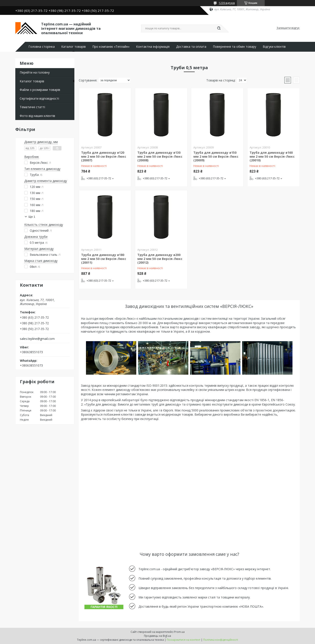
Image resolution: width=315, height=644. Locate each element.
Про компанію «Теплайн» (111, 47)
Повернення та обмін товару (234, 47)
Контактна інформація (153, 47)
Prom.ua (179, 632)
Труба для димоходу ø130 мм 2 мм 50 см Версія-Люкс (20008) (160, 156)
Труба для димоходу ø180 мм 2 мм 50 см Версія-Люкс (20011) (104, 259)
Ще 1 (32, 217)
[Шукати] (219, 28)
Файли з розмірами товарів (40, 90)
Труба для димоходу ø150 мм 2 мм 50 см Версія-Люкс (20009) (216, 156)
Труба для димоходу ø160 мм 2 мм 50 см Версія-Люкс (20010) (272, 156)
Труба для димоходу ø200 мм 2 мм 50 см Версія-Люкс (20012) (160, 259)
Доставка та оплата (191, 47)
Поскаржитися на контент (184, 640)
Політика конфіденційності (221, 640)
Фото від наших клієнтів (37, 116)
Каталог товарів (73, 47)
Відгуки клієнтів (274, 47)
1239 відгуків (227, 3)
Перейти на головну (35, 72)
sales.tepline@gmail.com (37, 339)
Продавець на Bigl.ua (157, 636)
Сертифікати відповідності (39, 98)
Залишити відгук (288, 28)
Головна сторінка (42, 47)
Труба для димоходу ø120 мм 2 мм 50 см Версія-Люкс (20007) (104, 156)
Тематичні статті (32, 107)
